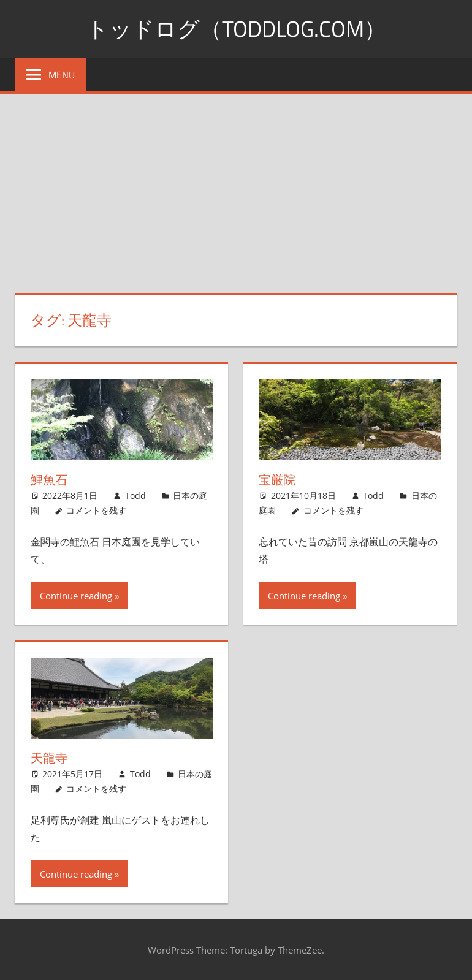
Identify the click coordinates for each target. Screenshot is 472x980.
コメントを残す (96, 510)
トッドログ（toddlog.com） (236, 28)
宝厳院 (277, 480)
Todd (135, 496)
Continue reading (76, 596)
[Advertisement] (236, 186)
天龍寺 (49, 758)
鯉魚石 (49, 480)
